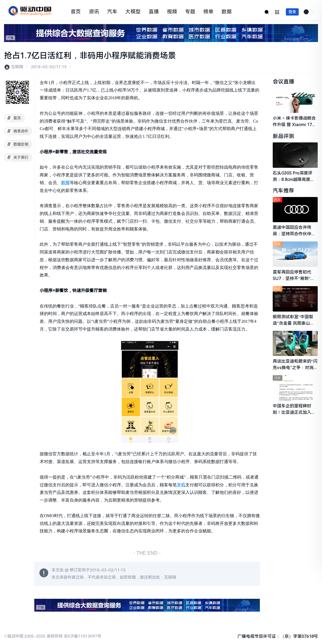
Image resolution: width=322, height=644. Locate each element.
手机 (181, 485)
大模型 (133, 12)
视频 (172, 12)
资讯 (94, 12)
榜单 (208, 12)
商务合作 (17, 131)
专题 (190, 12)
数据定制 (17, 144)
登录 (292, 12)
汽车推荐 (283, 191)
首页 (76, 12)
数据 (227, 12)
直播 (154, 12)
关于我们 (17, 157)
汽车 (112, 12)
